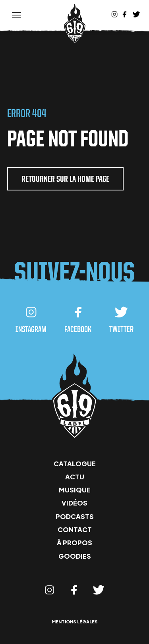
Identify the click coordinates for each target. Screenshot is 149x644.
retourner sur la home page (65, 179)
